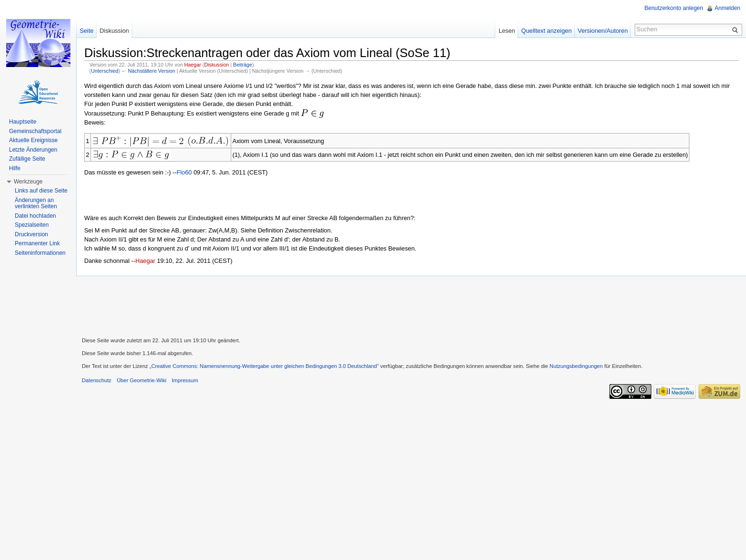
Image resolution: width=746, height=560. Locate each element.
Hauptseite (23, 122)
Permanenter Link (37, 243)
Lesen (507, 31)
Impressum (185, 380)
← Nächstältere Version (148, 71)
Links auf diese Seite (41, 191)
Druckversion (31, 234)
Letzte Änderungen (33, 150)
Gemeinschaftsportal (35, 131)
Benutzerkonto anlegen (674, 8)
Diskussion (216, 65)
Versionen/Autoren (603, 31)
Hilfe (15, 168)
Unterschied (104, 71)
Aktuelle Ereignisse (33, 140)
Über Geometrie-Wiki (141, 380)
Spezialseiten (32, 225)
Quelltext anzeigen (547, 31)
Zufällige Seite (27, 159)
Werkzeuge (28, 182)
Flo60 (184, 172)
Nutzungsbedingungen (576, 366)
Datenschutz (97, 380)
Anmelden (727, 8)
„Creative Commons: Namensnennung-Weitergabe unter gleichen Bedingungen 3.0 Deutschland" (264, 366)
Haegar (192, 65)
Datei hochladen (35, 216)
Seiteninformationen (40, 253)
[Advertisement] (411, 305)
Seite (86, 31)
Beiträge (243, 65)
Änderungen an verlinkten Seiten (36, 203)
